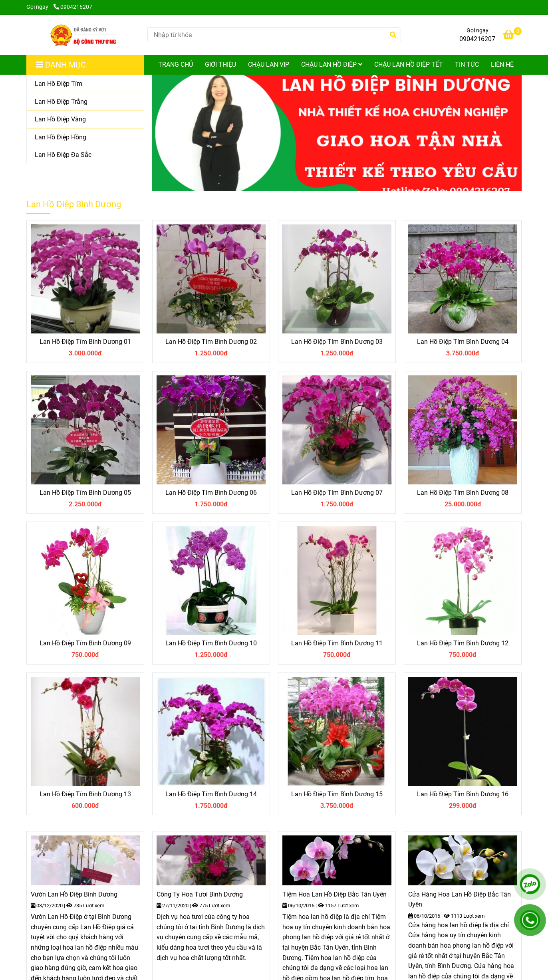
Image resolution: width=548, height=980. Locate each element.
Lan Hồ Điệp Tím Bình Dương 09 (85, 643)
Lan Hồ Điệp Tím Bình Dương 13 (85, 794)
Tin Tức (467, 64)
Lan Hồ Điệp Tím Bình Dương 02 (211, 342)
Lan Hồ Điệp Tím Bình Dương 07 (337, 493)
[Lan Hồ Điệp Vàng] (85, 120)
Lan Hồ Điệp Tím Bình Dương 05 (85, 493)
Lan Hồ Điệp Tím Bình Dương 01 (85, 342)
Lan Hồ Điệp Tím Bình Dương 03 (337, 342)
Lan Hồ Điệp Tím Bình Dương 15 (337, 794)
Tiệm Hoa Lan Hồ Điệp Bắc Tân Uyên (335, 894)
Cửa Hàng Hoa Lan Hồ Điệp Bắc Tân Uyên (460, 900)
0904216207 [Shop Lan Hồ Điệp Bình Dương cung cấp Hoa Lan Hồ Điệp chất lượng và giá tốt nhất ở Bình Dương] (73, 7)
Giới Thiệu (220, 64)
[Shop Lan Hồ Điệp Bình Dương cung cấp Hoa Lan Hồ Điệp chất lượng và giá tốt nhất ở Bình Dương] (84, 35)
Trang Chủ (176, 64)
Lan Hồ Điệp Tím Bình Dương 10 (211, 643)
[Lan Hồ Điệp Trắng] (85, 102)
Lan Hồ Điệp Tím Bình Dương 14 (211, 794)
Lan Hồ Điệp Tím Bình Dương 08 (463, 493)
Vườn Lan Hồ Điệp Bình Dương (74, 894)
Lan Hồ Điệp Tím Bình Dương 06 (211, 493)
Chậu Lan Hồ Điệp (332, 64)
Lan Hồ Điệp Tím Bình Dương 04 (463, 342)
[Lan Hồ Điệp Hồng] (85, 138)
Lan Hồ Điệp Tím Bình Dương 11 (337, 643)
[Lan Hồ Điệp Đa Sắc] (85, 155)
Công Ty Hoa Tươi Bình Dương (200, 894)
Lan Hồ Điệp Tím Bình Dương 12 (463, 643)
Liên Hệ (502, 64)
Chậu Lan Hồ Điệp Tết (409, 64)
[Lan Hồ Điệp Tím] (85, 84)
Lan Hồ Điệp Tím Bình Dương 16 (463, 794)
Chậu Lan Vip (269, 64)
